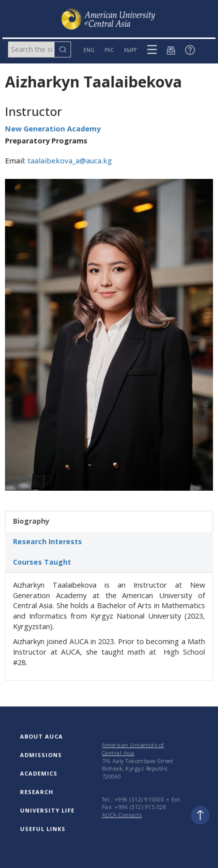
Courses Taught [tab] (42, 562)
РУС (109, 50)
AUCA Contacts (122, 815)
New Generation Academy (53, 129)
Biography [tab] (31, 521)
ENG (89, 50)
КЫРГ (130, 50)
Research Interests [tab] (47, 541)
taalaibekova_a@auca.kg (70, 161)
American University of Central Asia (133, 749)
